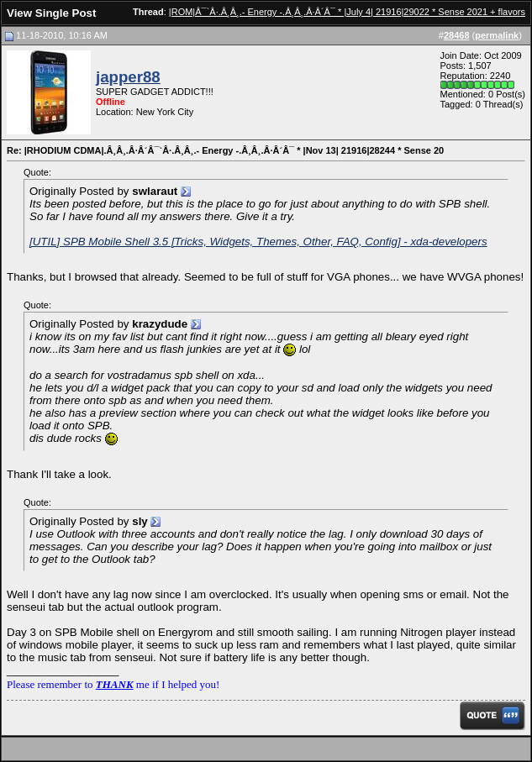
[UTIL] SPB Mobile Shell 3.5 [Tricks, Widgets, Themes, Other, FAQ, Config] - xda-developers (258, 242)
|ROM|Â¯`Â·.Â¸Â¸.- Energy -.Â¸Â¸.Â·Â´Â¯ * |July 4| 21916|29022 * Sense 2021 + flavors (347, 12)
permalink (497, 35)
